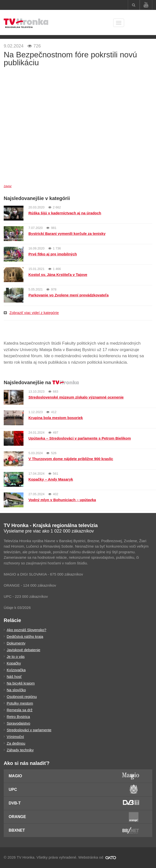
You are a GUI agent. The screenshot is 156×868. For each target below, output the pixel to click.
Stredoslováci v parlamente (29, 730)
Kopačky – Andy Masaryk (51, 479)
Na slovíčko (16, 690)
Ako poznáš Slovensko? (26, 630)
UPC (13, 790)
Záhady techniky (20, 750)
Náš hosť (14, 677)
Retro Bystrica (18, 717)
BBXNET (17, 830)
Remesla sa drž (20, 710)
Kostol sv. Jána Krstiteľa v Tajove (58, 275)
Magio (15, 776)
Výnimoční (15, 737)
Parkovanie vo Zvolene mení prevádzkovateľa (68, 295)
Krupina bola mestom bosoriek (56, 418)
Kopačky (14, 663)
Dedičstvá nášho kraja (25, 636)
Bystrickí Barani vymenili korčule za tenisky (67, 234)
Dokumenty (16, 643)
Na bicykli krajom (21, 683)
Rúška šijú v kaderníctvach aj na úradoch (65, 213)
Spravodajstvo (18, 723)
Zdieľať (8, 186)
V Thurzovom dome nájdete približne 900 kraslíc (71, 459)
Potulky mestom (20, 703)
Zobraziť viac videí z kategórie (31, 313)
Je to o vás (16, 657)
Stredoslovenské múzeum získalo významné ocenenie (76, 397)
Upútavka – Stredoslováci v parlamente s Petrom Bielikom (80, 438)
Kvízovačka (16, 670)
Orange (17, 817)
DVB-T (15, 803)
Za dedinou (16, 743)
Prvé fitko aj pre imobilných (53, 254)
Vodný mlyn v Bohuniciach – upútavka (62, 500)
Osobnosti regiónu (22, 697)
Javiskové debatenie (23, 650)
